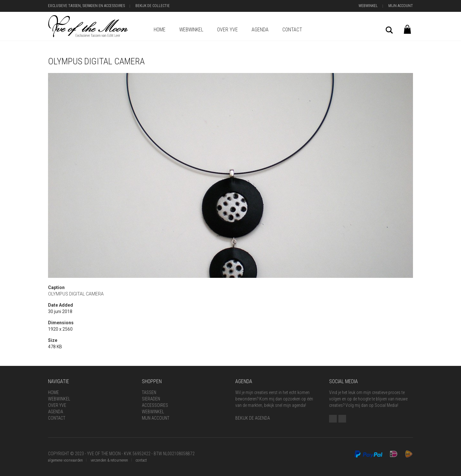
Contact (292, 30)
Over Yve (227, 30)
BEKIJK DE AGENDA (253, 418)
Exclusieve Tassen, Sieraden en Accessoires (86, 6)
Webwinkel (368, 6)
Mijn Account (401, 6)
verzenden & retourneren (109, 460)
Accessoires (155, 405)
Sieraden (151, 399)
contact (141, 460)
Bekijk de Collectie (153, 6)
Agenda (260, 30)
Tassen (149, 392)
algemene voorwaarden (65, 460)
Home (160, 30)
